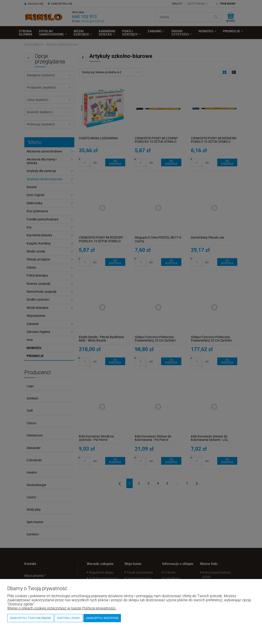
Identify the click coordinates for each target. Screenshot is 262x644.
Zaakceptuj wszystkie (102, 618)
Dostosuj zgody (69, 618)
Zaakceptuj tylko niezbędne (30, 618)
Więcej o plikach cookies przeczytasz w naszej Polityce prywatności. (62, 608)
